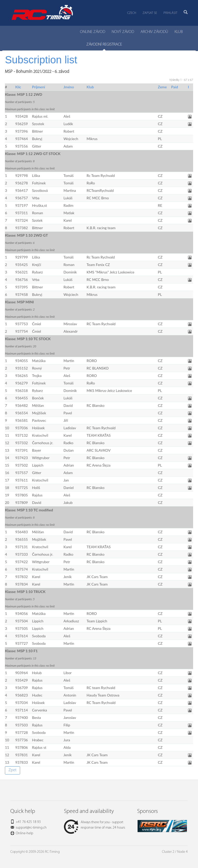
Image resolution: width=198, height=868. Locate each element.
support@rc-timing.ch (31, 828)
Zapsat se (150, 13)
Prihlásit (170, 13)
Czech (132, 13)
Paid (175, 87)
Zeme (162, 87)
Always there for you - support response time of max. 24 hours (94, 825)
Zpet (13, 770)
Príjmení (39, 87)
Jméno (69, 87)
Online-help (24, 833)
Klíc (18, 87)
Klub (90, 87)
